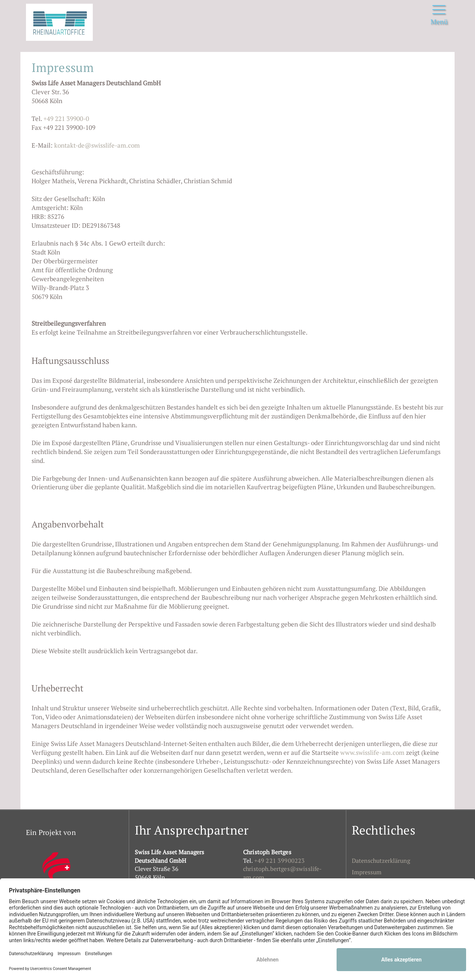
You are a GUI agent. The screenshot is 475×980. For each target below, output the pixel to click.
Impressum (367, 872)
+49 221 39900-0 (66, 119)
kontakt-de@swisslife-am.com (97, 145)
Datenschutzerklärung (381, 861)
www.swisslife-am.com (372, 752)
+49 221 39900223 (280, 861)
